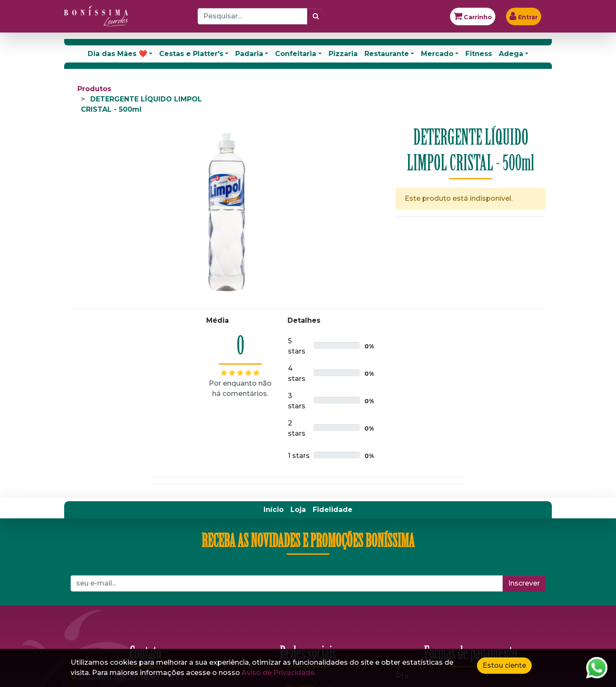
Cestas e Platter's (191, 54)
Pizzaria (343, 54)
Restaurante (387, 54)
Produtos (94, 89)
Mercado (437, 54)
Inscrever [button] (524, 583)
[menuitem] (274, 510)
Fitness (479, 54)
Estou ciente (504, 665)
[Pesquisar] (316, 16)
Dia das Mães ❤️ (117, 54)
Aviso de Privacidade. (279, 673)
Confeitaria (296, 54)
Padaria (249, 54)
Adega (511, 54)
